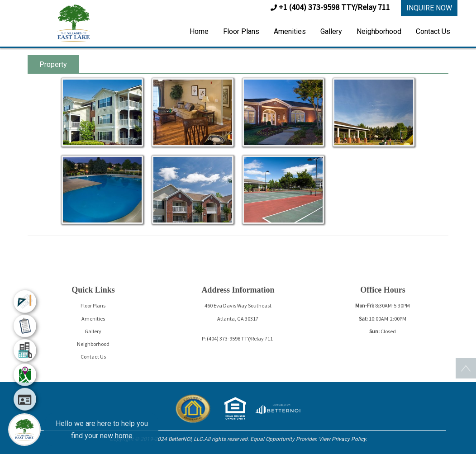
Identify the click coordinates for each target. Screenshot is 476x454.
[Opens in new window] (277, 408)
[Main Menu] (24, 430)
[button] (74, 23)
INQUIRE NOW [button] (429, 8)
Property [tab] (53, 64)
